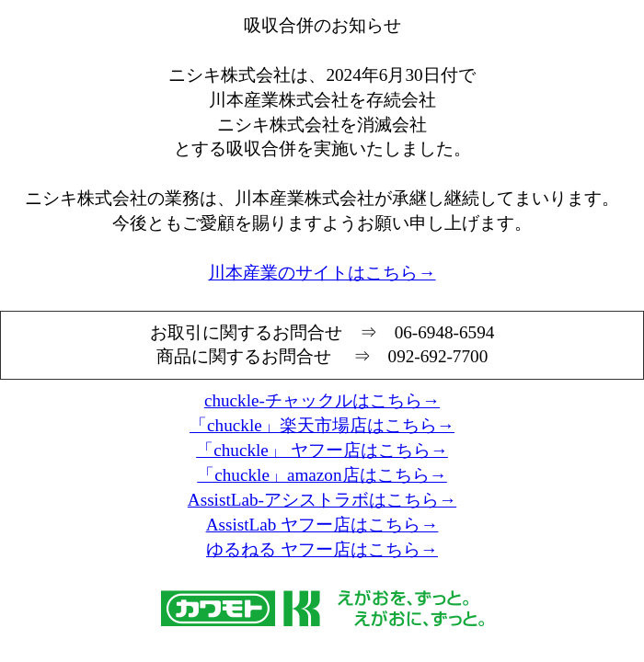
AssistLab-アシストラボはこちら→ (322, 500)
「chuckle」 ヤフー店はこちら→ (322, 450)
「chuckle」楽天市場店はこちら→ (322, 425)
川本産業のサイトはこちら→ (322, 273)
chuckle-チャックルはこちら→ (322, 400)
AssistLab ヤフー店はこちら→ (322, 525)
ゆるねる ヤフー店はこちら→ (322, 549)
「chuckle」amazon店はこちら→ (322, 475)
